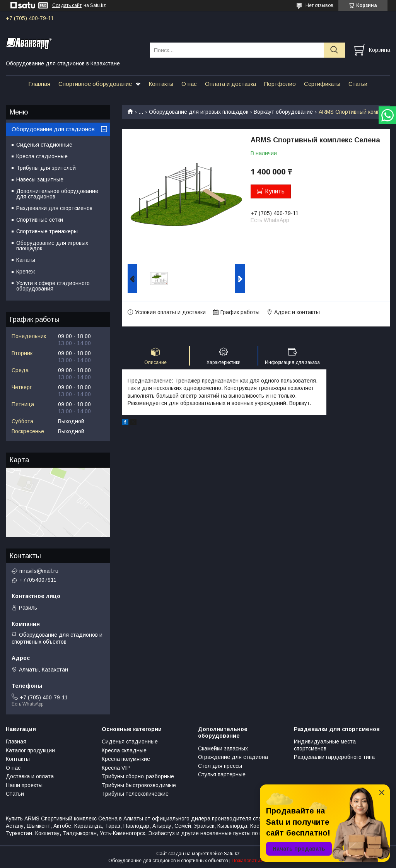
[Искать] (334, 50)
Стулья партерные (222, 774)
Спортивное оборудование (95, 84)
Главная (39, 84)
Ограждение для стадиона (233, 757)
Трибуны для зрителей (46, 168)
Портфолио (280, 84)
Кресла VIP (116, 768)
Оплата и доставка (230, 84)
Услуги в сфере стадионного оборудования (53, 286)
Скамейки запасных (223, 748)
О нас (189, 84)
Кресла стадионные (42, 156)
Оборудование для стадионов (53, 129)
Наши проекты (24, 785)
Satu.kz (232, 854)
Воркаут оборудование (283, 112)
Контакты (161, 84)
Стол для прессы (220, 766)
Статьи (358, 84)
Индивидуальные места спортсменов (325, 745)
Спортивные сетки (40, 220)
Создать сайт (67, 5)
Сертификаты (322, 84)
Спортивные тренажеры (47, 231)
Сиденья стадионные (44, 145)
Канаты (26, 260)
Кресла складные (124, 750)
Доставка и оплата (30, 776)
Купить (275, 191)
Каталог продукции (30, 750)
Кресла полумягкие (126, 759)
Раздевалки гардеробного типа (334, 757)
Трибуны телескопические (135, 794)
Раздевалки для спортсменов (54, 208)
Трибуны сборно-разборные (138, 776)
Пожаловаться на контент (260, 861)
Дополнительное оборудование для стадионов (57, 194)
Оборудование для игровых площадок (199, 112)
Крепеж (26, 272)
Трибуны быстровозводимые (139, 785)
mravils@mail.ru (39, 571)
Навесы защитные (40, 179)
